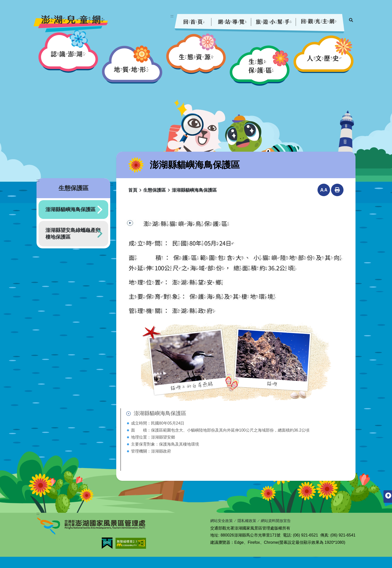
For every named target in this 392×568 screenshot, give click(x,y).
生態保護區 (154, 201)
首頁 (133, 201)
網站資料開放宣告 (280, 532)
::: (172, 16)
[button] (68, 62)
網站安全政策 (222, 532)
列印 (337, 201)
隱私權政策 (249, 532)
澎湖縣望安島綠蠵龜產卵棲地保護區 (73, 245)
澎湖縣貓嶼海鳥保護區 (70, 220)
